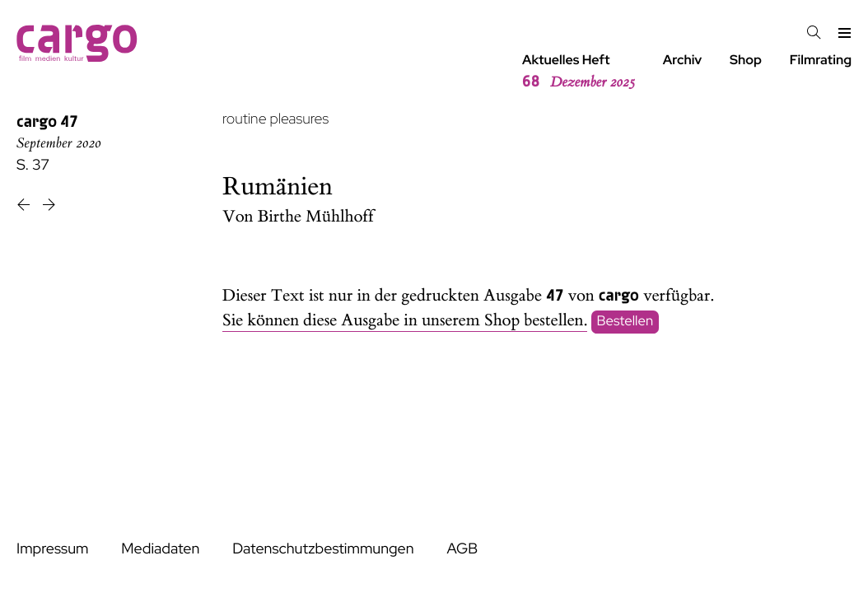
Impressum (52, 549)
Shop (746, 60)
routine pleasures (275, 119)
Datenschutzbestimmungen (323, 549)
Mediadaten (160, 549)
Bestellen (625, 321)
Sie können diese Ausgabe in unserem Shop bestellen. (405, 321)
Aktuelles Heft (579, 72)
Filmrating (821, 60)
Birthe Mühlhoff (316, 217)
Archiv (683, 60)
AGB (462, 549)
